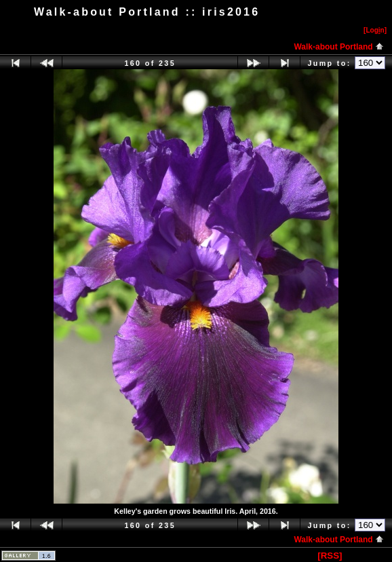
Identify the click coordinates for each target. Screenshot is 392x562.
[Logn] (375, 30)
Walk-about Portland (339, 47)
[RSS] (330, 556)
